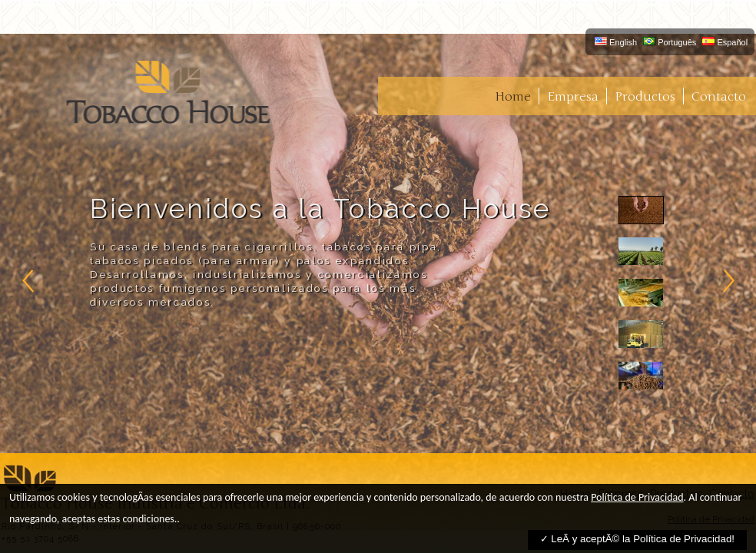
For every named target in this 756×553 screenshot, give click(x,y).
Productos (645, 97)
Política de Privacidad (637, 497)
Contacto (719, 97)
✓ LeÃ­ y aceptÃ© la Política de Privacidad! (637, 539)
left (28, 280)
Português (670, 42)
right (728, 280)
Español (725, 42)
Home (513, 97)
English (616, 42)
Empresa (573, 97)
